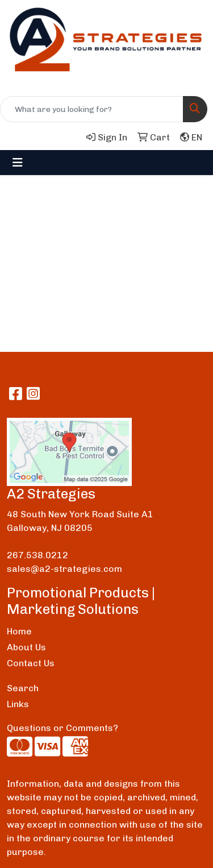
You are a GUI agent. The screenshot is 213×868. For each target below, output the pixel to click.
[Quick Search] (92, 109)
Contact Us (31, 663)
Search (23, 688)
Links (18, 704)
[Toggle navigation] (18, 163)
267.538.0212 (37, 555)
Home (19, 631)
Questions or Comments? (62, 728)
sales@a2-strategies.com (64, 569)
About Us (26, 647)
